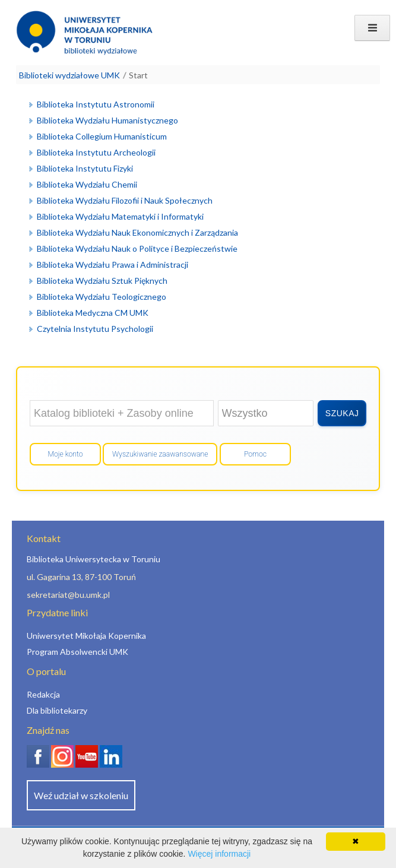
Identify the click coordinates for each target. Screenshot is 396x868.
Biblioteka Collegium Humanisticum (102, 136)
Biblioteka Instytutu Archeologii (96, 152)
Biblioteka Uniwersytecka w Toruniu (94, 559)
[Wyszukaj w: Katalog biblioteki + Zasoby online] (122, 413)
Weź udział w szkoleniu (81, 795)
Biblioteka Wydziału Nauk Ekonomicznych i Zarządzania (137, 232)
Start (138, 75)
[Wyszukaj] (342, 413)
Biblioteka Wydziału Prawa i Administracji (113, 264)
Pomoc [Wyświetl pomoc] (255, 454)
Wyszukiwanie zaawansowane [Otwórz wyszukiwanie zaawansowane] (160, 454)
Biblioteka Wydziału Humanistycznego (107, 120)
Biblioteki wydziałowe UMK (69, 75)
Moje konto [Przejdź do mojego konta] (65, 454)
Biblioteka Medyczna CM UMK (93, 313)
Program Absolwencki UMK (77, 652)
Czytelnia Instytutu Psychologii (95, 329)
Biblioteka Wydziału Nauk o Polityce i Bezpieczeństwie (137, 248)
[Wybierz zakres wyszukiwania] (266, 413)
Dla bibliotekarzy (57, 710)
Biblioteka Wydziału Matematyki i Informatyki (120, 216)
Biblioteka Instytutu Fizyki (85, 168)
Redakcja (43, 694)
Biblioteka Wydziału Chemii (87, 184)
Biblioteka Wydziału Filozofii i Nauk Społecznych (125, 200)
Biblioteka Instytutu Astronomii (96, 104)
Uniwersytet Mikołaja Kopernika (86, 636)
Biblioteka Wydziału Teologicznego (102, 297)
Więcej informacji (219, 854)
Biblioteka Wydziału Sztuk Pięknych (102, 281)
